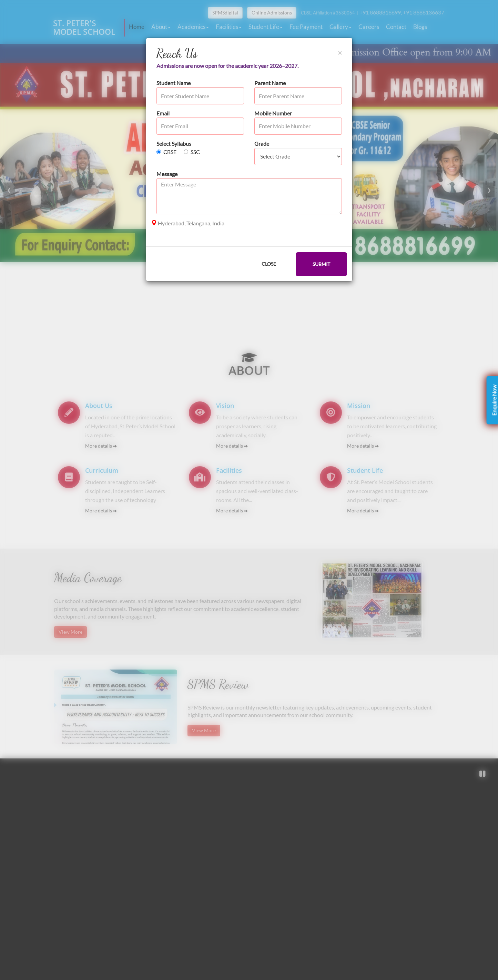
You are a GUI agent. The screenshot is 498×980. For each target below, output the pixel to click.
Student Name (174, 83)
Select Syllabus (174, 144)
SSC (192, 152)
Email (163, 113)
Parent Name (270, 83)
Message (167, 174)
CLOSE (269, 264)
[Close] (340, 53)
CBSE (166, 152)
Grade (262, 144)
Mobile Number (273, 113)
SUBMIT (321, 264)
